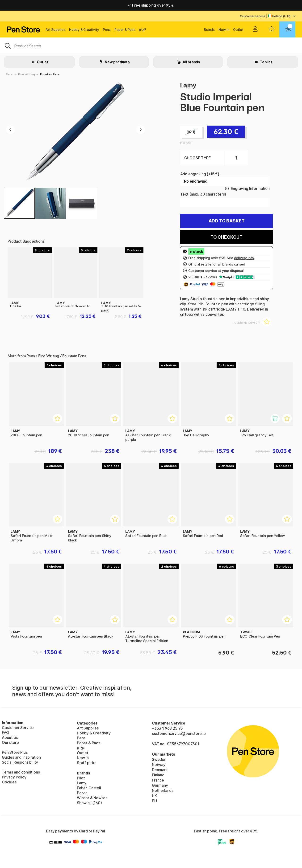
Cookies (9, 782)
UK (154, 796)
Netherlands (163, 790)
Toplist (266, 62)
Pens (107, 30)
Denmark (160, 770)
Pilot (81, 778)
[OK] (151, 45)
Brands (209, 30)
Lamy (188, 85)
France (158, 780)
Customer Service (18, 728)
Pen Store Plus (15, 752)
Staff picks (87, 763)
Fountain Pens (50, 74)
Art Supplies (55, 30)
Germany (160, 785)
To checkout (226, 237)
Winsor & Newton (92, 798)
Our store (10, 742)
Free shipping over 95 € (151, 5)
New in (224, 30)
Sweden (159, 759)
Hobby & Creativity (84, 30)
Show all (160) (89, 803)
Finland (158, 775)
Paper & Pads (125, 30)
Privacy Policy (14, 777)
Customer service (253, 16)
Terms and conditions (21, 772)
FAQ (5, 733)
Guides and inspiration (21, 757)
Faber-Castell (89, 788)
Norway (159, 765)
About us (10, 737)
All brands (191, 62)
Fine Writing (26, 74)
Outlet (238, 30)
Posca (82, 793)
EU (154, 801)
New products (117, 62)
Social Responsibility (20, 762)
